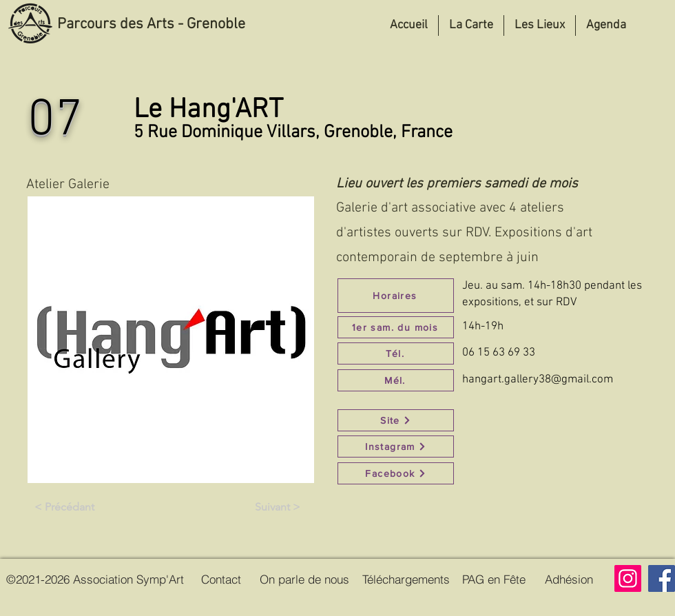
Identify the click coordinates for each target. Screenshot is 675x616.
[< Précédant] (64, 507)
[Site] (396, 420)
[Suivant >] (278, 507)
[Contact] (221, 579)
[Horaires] (396, 296)
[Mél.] (396, 380)
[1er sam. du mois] (396, 327)
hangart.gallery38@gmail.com (538, 380)
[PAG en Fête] (494, 579)
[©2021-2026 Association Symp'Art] (95, 579)
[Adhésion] (569, 579)
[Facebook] (396, 473)
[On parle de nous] (304, 579)
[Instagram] (396, 446)
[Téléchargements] (406, 579)
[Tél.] (396, 353)
